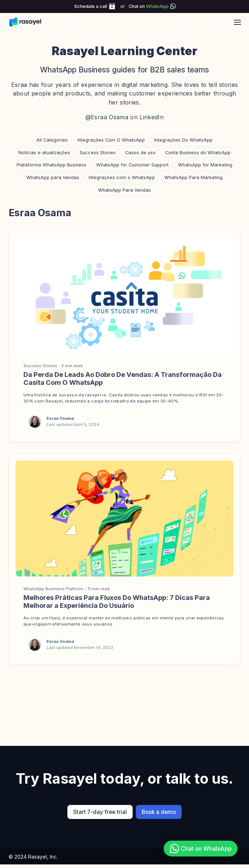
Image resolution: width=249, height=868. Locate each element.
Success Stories (98, 153)
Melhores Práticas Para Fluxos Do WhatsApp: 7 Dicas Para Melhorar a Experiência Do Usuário (117, 601)
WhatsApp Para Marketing (194, 177)
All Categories (52, 140)
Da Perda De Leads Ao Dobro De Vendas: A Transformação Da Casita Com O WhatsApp (123, 378)
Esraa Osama (60, 418)
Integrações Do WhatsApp (183, 140)
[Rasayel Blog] (29, 22)
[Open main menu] (237, 22)
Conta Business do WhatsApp (198, 153)
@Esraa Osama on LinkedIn (124, 117)
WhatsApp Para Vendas (124, 190)
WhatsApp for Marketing (205, 165)
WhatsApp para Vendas (53, 177)
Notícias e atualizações (44, 153)
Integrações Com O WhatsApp (111, 140)
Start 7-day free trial (100, 812)
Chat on (149, 6)
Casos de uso (140, 153)
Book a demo (159, 812)
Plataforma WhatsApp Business (52, 165)
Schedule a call (91, 6)
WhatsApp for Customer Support (132, 165)
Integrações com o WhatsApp (122, 177)
